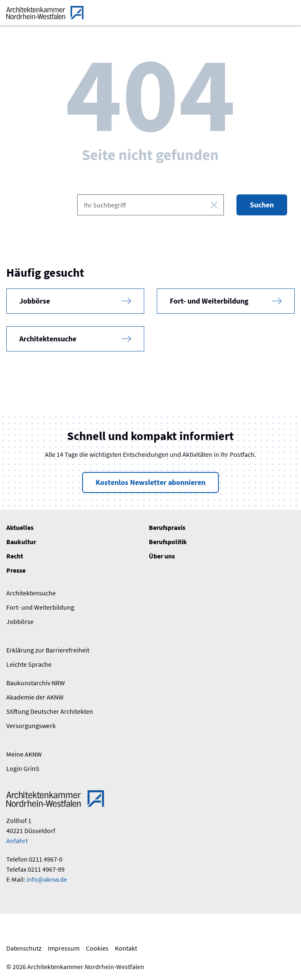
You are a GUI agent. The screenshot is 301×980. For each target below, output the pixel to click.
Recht (15, 556)
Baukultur (21, 542)
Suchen (262, 205)
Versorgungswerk (31, 726)
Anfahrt (17, 841)
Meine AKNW (24, 754)
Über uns (162, 556)
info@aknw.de (47, 879)
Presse (16, 570)
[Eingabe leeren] (214, 205)
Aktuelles (20, 527)
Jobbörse (20, 621)
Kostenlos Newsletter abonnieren (150, 482)
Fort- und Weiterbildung (40, 607)
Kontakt (126, 948)
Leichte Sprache (29, 664)
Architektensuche (31, 593)
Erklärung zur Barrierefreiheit (48, 650)
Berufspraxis (167, 527)
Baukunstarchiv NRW (36, 683)
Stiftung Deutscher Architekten (50, 711)
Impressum (64, 948)
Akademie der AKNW (35, 697)
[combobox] (150, 205)
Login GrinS (23, 768)
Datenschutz (24, 948)
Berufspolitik (168, 542)
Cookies (97, 948)
